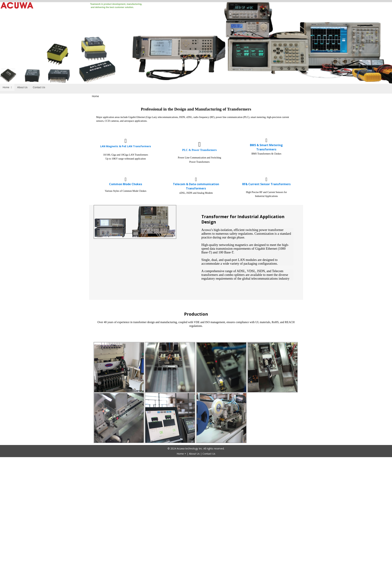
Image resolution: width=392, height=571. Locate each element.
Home (95, 96)
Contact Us (209, 454)
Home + (181, 454)
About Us (194, 454)
